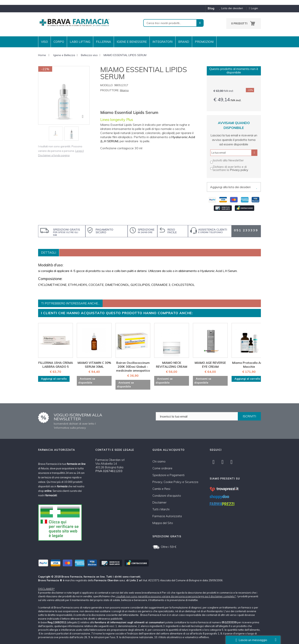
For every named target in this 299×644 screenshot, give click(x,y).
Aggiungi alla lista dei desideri (230, 187)
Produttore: (110, 90)
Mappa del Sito (163, 523)
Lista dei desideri (230, 8)
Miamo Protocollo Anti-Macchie (249, 365)
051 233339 (246, 230)
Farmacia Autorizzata (167, 516)
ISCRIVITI (249, 416)
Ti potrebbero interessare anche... (70, 303)
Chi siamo (159, 461)
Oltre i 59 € (169, 547)
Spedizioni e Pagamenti (168, 475)
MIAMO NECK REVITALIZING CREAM (172, 365)
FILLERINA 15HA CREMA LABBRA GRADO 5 (56, 365)
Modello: (107, 85)
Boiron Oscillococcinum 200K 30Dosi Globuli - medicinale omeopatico (133, 367)
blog (211, 8)
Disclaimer (159, 502)
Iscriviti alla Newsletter (228, 160)
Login (253, 8)
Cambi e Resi (161, 489)
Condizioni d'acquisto (167, 496)
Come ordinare (162, 468)
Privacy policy (239, 170)
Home (42, 55)
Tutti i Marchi (161, 509)
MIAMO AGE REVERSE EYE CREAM (210, 365)
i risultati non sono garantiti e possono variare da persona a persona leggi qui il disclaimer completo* (176, 596)
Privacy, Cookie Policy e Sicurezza (175, 482)
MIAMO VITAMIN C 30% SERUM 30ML (94, 365)
